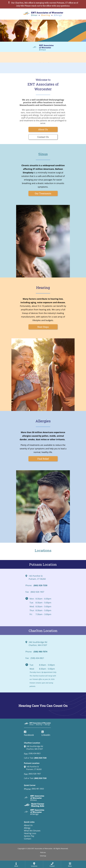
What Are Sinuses (32, 831)
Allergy (27, 828)
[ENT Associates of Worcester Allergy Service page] (43, 68)
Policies (43, 852)
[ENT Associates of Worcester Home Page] (43, 14)
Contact (28, 839)
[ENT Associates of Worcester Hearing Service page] (43, 57)
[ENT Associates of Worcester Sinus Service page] (43, 47)
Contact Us (43, 137)
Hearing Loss (30, 833)
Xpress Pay (29, 836)
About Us (43, 129)
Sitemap (43, 856)
